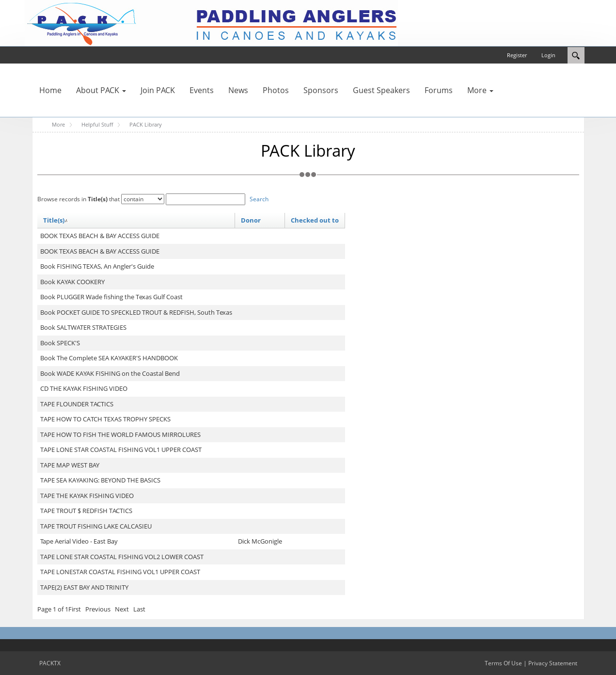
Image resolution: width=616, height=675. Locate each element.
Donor (251, 220)
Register (517, 55)
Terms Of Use (503, 663)
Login (548, 55)
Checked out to (315, 220)
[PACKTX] (211, 22)
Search (259, 199)
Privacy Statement (553, 663)
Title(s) (56, 220)
